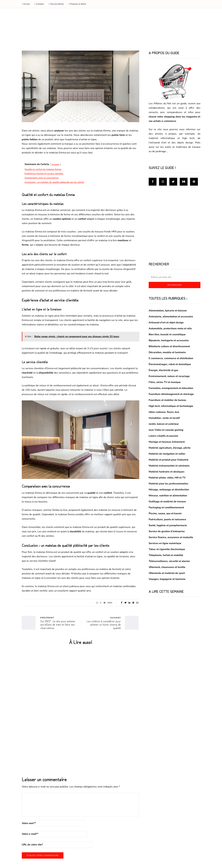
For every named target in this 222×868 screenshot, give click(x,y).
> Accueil (26, 4)
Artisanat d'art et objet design (166, 323)
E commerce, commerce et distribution (171, 358)
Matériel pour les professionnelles (168, 484)
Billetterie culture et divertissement (169, 346)
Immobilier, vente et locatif (164, 418)
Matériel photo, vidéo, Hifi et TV (167, 478)
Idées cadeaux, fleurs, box (164, 412)
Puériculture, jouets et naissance (167, 519)
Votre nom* (29, 823)
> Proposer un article (77, 4)
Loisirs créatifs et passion (163, 436)
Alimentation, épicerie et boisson (168, 311)
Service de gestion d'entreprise (167, 531)
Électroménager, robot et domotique (170, 364)
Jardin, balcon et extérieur (164, 424)
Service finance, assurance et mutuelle (171, 537)
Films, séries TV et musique (165, 382)
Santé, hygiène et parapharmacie (168, 525)
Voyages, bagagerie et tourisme (167, 579)
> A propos (39, 4)
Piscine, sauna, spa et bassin (165, 513)
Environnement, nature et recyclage (169, 376)
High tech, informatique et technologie (171, 406)
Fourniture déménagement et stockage (171, 394)
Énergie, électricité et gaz (163, 370)
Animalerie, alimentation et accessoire (171, 317)
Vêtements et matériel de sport (167, 573)
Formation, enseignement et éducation (171, 388)
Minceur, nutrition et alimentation (168, 496)
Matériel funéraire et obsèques (167, 472)
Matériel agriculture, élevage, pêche (170, 448)
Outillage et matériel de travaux (167, 502)
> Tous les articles (56, 4)
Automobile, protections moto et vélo (170, 328)
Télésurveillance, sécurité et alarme (169, 561)
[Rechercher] (175, 277)
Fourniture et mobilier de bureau (167, 400)
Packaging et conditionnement (166, 507)
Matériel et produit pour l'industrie (169, 460)
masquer (56, 164)
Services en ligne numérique (165, 543)
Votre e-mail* (30, 834)
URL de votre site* (32, 845)
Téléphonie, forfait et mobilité (166, 555)
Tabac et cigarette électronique (167, 549)
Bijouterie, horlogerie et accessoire (169, 340)
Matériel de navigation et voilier (167, 454)
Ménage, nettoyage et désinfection (169, 490)
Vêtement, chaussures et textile (167, 567)
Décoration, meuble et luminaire (167, 352)
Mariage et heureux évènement (167, 442)
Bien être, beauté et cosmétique (167, 334)
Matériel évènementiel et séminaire (169, 466)
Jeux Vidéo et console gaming (166, 430)
